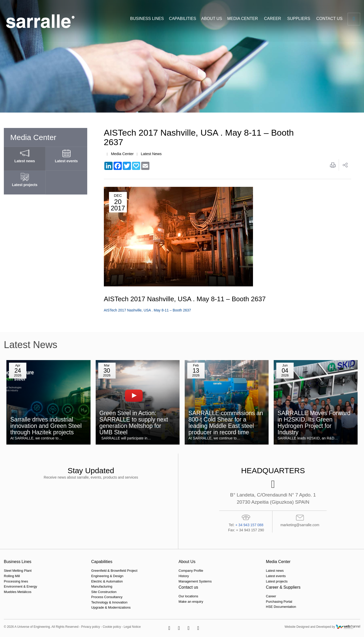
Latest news (184, 571)
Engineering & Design (77, 576)
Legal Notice (132, 627)
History (123, 576)
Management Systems (134, 581)
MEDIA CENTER (242, 19)
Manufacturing (71, 586)
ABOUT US (212, 19)
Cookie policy (112, 627)
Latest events (185, 576)
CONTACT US (329, 19)
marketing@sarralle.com (300, 525)
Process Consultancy (76, 597)
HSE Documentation (304, 581)
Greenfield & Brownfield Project (84, 571)
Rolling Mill (12, 576)
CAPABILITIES (182, 19)
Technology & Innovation (79, 602)
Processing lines (16, 581)
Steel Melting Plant (18, 571)
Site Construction (74, 592)
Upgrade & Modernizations (81, 608)
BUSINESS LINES (147, 19)
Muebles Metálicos (18, 592)
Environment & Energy (20, 586)
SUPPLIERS (299, 19)
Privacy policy (90, 627)
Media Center (123, 154)
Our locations (242, 571)
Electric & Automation (77, 581)
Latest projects (186, 581)
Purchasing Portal (302, 576)
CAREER (273, 19)
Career (294, 571)
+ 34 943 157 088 (249, 525)
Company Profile (130, 571)
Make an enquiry (244, 576)
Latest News (152, 154)
